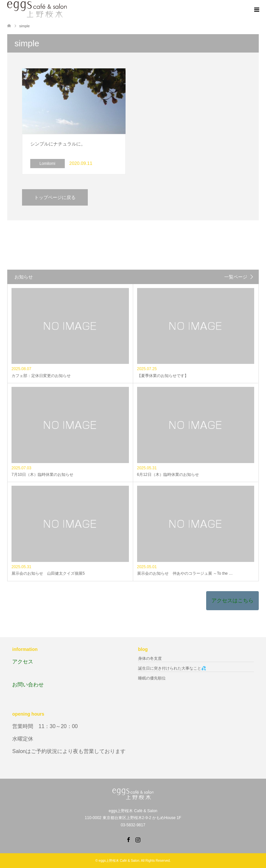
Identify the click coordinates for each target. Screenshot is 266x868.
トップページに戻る (55, 197)
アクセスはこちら (232, 601)
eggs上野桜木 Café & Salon (119, 861)
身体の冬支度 (150, 658)
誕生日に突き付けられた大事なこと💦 (172, 668)
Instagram (138, 839)
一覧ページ (236, 277)
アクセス (23, 662)
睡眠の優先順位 (152, 678)
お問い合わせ (28, 685)
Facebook (128, 839)
